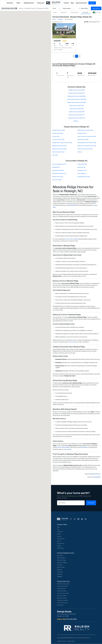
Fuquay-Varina (61, 539)
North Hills (60, 572)
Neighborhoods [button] (29, 3)
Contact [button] (66, 3)
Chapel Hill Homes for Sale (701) (77, 118)
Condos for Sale (82, 133)
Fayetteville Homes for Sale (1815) (76, 96)
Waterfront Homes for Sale (60, 146)
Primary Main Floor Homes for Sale (87, 143)
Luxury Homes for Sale (58, 139)
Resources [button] (41, 3)
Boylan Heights (61, 558)
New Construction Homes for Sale (87, 136)
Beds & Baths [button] (69, 8)
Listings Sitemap (62, 641)
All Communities (58, 180)
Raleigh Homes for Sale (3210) (76, 90)
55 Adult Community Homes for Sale (62, 143)
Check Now (91, 503)
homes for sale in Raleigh (71, 239)
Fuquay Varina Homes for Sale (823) (76, 99)
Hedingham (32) (82, 170)
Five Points (60, 565)
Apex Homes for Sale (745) (76, 105)
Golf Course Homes (62, 603)
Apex (58, 527)
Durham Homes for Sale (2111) (77, 93)
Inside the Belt (61, 567)
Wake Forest (60, 548)
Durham (59, 536)
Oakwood (60, 574)
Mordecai (60, 570)
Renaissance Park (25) (84, 177)
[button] (16, 8)
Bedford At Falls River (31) (59, 173)
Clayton (59, 534)
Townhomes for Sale (58, 133)
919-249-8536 (72, 205)
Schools (80, 152)
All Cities (77, 121)
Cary (58, 529)
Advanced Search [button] (81, 3)
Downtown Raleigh (62, 562)
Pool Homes (60, 605)
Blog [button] (72, 3)
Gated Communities (62, 600)
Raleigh (59, 546)
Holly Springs (60, 543)
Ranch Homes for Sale (58, 152)
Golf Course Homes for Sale (85, 149)
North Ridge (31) (82, 173)
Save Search (96, 8)
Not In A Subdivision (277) (59, 164)
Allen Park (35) (81, 167)
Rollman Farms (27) (58, 177)
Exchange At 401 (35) (58, 170)
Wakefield (60, 577)
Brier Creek (60, 555)
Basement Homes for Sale (59, 149)
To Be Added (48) (82, 164)
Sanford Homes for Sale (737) (77, 115)
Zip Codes (55, 155)
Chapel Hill (60, 532)
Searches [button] (11, 3)
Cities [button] (19, 3)
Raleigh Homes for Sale (59, 130)
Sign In (92, 3)
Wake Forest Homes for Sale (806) (76, 102)
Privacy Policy (71, 641)
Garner (59, 541)
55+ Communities (62, 596)
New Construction (62, 591)
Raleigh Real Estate (95, 474)
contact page (73, 342)
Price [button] (56, 8)
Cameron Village (61, 560)
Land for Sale (56, 136)
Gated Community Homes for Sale (87, 146)
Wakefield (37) (56, 167)
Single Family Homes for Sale (85, 130)
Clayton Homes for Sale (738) (77, 112)
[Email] (71, 503)
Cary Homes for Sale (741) (77, 109)
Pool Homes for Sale (83, 139)
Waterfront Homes (62, 598)
